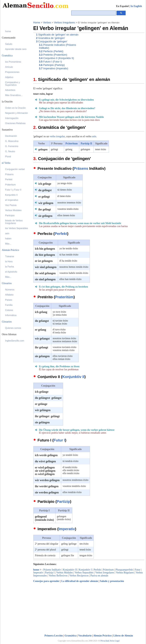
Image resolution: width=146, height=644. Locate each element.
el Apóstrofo (11, 272)
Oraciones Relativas (15, 123)
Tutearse (10, 256)
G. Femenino (12, 146)
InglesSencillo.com (15, 341)
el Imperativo (12, 200)
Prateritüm (64, 297)
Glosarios (7, 283)
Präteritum (72, 143)
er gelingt (44, 197)
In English (136, 6)
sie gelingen (46, 216)
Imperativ (67, 529)
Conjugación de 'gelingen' (52, 42)
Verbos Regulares (125, 573)
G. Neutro (10, 151)
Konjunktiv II (73, 377)
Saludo (9, 44)
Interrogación (12, 118)
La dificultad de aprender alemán (80, 581)
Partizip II (86, 143)
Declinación (11, 136)
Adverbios (10, 90)
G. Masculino (12, 141)
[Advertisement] (117, 53)
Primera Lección (54, 636)
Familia (9, 305)
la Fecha (9, 267)
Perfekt (61, 234)
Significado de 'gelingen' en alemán (57, 35)
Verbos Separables (84, 573)
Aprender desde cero (16, 49)
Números (10, 290)
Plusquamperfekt (124, 570)
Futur (138, 570)
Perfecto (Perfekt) (51, 51)
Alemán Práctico (102, 636)
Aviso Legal (115, 641)
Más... (8, 244)
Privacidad (105, 641)
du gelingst (45, 190)
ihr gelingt (45, 209)
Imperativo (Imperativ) (54, 68)
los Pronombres (13, 62)
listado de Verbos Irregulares (14, 222)
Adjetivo (9, 77)
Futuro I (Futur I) (50, 62)
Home (37, 23)
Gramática (71, 636)
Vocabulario (85, 636)
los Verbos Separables (17, 228)
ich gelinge (45, 184)
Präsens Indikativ (52, 570)
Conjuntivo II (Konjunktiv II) (56, 58)
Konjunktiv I (85, 570)
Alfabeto (9, 295)
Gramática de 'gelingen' (51, 38)
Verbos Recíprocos (79, 576)
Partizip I (50, 573)
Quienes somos (13, 328)
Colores (9, 310)
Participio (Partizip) (52, 65)
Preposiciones (12, 72)
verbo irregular (57, 136)
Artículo (9, 67)
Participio (10, 215)
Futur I (59, 440)
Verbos (47, 23)
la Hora (9, 262)
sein (94, 136)
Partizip (63, 502)
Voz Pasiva (11, 205)
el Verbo (6, 163)
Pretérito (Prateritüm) (53, 55)
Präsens (81, 168)
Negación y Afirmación (16, 113)
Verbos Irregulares (64, 23)
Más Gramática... (14, 95)
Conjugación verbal (15, 169)
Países (9, 300)
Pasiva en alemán (99, 576)
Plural (8, 157)
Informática (11, 315)
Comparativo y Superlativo (12, 84)
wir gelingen (46, 203)
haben (8, 239)
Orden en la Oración (15, 108)
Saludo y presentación (112, 581)
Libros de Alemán (123, 636)
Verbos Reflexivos (58, 576)
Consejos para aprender (46, 581)
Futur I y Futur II (13, 190)
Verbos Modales (64, 573)
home (36, 570)
